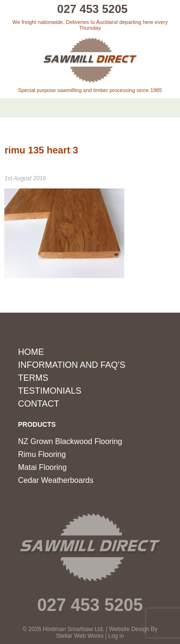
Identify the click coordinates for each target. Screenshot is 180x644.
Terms (33, 378)
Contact (39, 404)
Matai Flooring (42, 467)
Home (31, 352)
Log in (116, 636)
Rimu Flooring (42, 454)
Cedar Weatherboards (56, 480)
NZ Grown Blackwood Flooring (70, 441)
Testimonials (50, 391)
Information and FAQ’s (72, 365)
